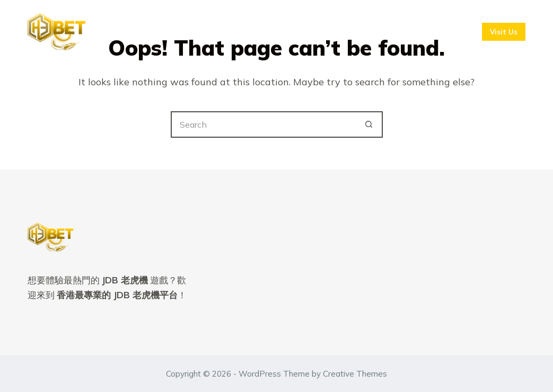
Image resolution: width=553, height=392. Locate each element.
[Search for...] (264, 124)
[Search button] (370, 124)
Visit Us (504, 32)
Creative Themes (355, 374)
